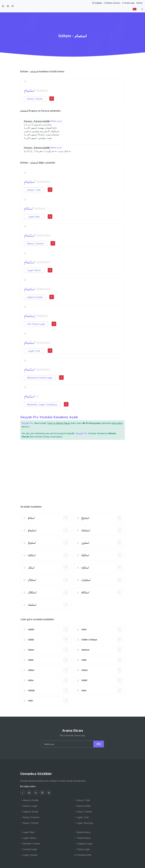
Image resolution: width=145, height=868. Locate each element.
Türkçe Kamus (82, 838)
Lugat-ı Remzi (34, 270)
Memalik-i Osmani (30, 844)
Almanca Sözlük (29, 800)
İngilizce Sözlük (35, 297)
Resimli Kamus (82, 832)
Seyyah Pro (27, 423)
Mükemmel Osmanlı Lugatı (40, 378)
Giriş (139, 3)
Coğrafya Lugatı (83, 844)
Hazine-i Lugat (29, 806)
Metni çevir (56, 121)
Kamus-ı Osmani (35, 99)
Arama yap (128, 3)
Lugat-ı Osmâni (29, 855)
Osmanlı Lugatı (29, 849)
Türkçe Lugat (82, 849)
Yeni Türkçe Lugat (36, 324)
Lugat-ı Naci (34, 217)
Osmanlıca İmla (83, 855)
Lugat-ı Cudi (34, 351)
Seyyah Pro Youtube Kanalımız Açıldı (49, 417)
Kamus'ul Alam (82, 806)
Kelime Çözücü (112, 3)
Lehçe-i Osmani (83, 812)
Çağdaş (97, 3)
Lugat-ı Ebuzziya (83, 823)
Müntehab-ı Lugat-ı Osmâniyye (42, 404)
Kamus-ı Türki (34, 190)
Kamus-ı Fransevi (35, 244)
